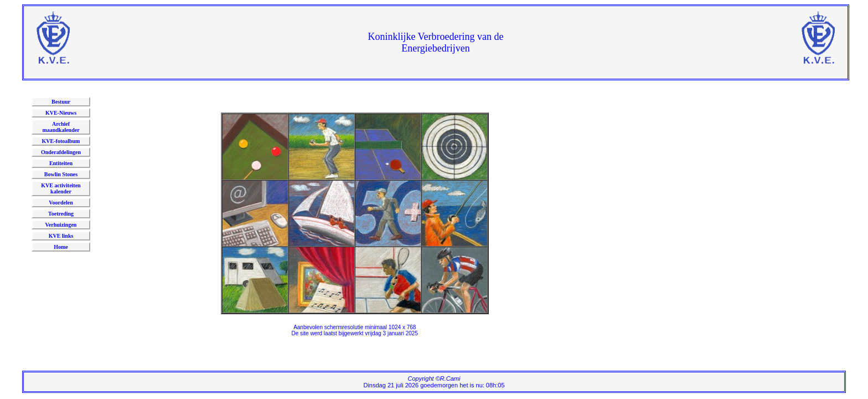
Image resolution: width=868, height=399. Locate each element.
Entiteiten (61, 163)
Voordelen (61, 203)
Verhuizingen (61, 225)
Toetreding (61, 214)
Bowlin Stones (61, 174)
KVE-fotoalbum (61, 141)
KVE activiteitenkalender (61, 188)
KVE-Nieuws (61, 113)
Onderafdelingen (61, 152)
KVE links (61, 236)
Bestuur (61, 102)
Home (61, 247)
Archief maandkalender (61, 127)
